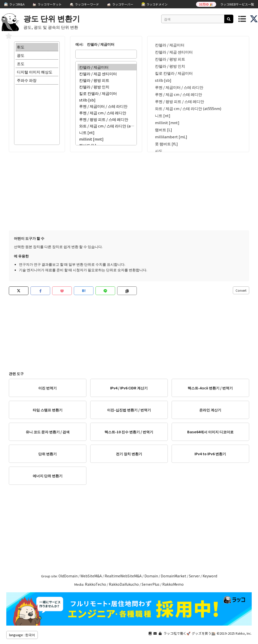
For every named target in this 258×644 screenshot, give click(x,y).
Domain (151, 576)
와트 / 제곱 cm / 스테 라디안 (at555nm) (107, 126)
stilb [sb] (107, 100)
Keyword (210, 576)
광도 (37, 55)
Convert (241, 290)
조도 (37, 64)
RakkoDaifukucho (124, 584)
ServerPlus (151, 584)
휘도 (37, 47)
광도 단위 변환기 (52, 18)
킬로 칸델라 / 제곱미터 (107, 93)
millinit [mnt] (107, 139)
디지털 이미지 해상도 (37, 72)
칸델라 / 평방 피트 (107, 80)
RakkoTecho (95, 584)
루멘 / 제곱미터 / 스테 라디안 (107, 106)
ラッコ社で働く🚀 (177, 633)
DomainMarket (173, 576)
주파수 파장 (37, 80)
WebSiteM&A (91, 576)
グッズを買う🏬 (204, 633)
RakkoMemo (173, 584)
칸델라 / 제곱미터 (107, 67)
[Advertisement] (129, 190)
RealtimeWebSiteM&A (123, 576)
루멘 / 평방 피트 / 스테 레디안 (107, 119)
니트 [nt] (107, 132)
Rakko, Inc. (244, 633)
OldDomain (68, 576)
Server (194, 576)
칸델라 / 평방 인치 (107, 87)
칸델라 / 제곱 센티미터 (107, 74)
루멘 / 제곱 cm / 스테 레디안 (107, 113)
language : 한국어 (22, 635)
